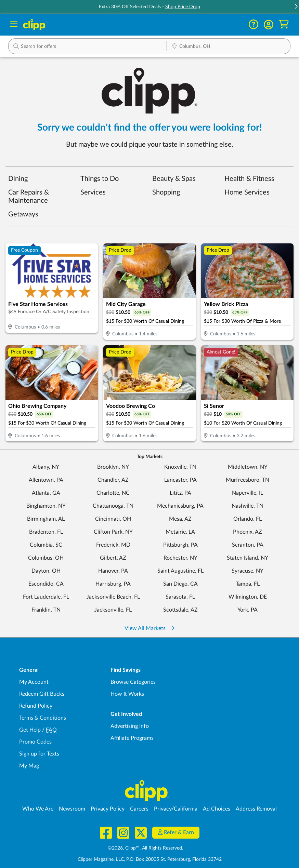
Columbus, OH (46, 558)
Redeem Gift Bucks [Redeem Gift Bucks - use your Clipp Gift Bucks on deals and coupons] (42, 694)
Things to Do (100, 179)
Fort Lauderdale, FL (46, 597)
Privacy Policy (108, 809)
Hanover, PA (113, 571)
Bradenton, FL (46, 532)
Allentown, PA (46, 480)
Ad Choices (217, 809)
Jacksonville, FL (113, 610)
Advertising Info (130, 726)
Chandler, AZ (113, 480)
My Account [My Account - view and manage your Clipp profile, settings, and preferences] (34, 682)
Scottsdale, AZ (180, 610)
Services (93, 192)
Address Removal (256, 809)
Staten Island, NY (248, 558)
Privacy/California (176, 809)
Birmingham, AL (46, 519)
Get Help (30, 730)
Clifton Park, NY (113, 532)
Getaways (23, 214)
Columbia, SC (46, 545)
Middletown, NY (248, 467)
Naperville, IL (248, 493)
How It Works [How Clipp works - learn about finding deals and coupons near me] (127, 694)
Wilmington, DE (248, 597)
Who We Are (38, 809)
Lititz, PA (180, 493)
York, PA (248, 610)
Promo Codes (35, 742)
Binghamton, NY (46, 506)
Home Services (247, 192)
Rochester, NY (180, 558)
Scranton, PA (248, 545)
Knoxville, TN (180, 467)
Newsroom (72, 809)
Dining (18, 179)
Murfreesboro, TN (248, 480)
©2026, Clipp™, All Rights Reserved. (145, 848)
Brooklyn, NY (113, 467)
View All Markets (149, 628)
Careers (139, 809)
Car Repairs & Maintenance (29, 197)
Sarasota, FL (180, 597)
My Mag (29, 766)
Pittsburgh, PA (180, 545)
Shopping (166, 192)
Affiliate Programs (132, 738)
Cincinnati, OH (113, 519)
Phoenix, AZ (248, 532)
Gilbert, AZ (113, 558)
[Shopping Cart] (284, 24)
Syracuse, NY (248, 571)
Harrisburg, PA (113, 584)
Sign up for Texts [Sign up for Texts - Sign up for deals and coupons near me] (39, 754)
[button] (296, 7)
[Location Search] (229, 47)
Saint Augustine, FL (180, 571)
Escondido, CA (46, 584)
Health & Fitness (249, 179)
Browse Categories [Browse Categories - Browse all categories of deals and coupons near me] (133, 682)
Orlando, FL (248, 519)
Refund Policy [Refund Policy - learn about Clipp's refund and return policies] (36, 706)
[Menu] (14, 25)
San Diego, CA (180, 584)
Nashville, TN (248, 506)
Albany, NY (46, 467)
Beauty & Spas (174, 179)
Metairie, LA (180, 532)
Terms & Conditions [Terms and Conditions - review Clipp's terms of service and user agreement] (43, 718)
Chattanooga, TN (113, 506)
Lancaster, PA (180, 480)
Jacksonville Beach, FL (113, 597)
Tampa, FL (248, 584)
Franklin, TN (46, 610)
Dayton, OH (46, 571)
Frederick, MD (113, 545)
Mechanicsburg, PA (180, 506)
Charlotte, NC (113, 493)
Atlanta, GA (46, 493)
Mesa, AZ (180, 519)
